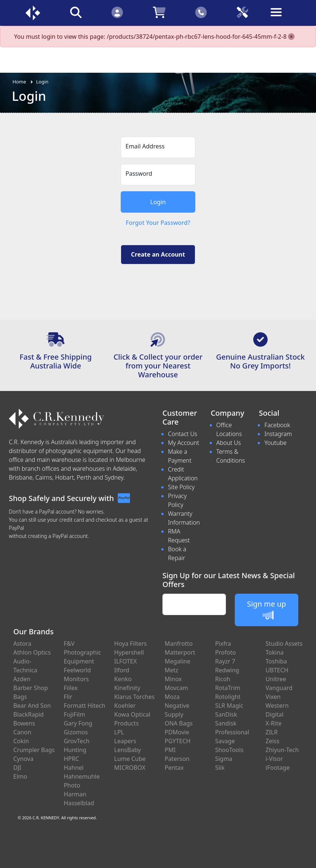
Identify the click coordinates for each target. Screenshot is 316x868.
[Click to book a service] (243, 12)
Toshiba (276, 661)
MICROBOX (130, 768)
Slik (220, 768)
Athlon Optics (32, 652)
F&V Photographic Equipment (83, 652)
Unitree (276, 679)
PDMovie (177, 732)
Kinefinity (127, 688)
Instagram (278, 434)
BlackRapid (28, 714)
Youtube (275, 443)
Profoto (226, 652)
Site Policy (181, 487)
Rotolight (228, 697)
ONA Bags (179, 723)
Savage (225, 741)
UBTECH (277, 670)
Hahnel (74, 768)
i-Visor (274, 759)
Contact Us (183, 434)
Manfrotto (179, 644)
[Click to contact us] (201, 12)
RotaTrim (228, 688)
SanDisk (226, 714)
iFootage (277, 768)
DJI (17, 768)
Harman (75, 794)
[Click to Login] (117, 12)
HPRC (72, 759)
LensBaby (127, 750)
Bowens (24, 723)
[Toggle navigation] (284, 18)
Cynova (23, 759)
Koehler (125, 706)
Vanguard (279, 688)
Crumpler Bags (34, 750)
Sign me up (267, 610)
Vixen (273, 697)
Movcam (176, 688)
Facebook (277, 425)
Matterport (180, 652)
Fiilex (71, 688)
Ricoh (223, 679)
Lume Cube (130, 759)
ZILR (272, 732)
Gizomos (76, 732)
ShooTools (229, 750)
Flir (68, 697)
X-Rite (273, 723)
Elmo (20, 776)
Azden (22, 679)
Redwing (227, 670)
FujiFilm (75, 714)
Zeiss (272, 741)
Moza (172, 697)
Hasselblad (79, 803)
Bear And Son (32, 706)
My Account (184, 443)
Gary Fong (78, 723)
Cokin (21, 741)
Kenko (123, 679)
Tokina (274, 652)
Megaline (178, 661)
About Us (229, 443)
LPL (119, 732)
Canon (22, 732)
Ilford (122, 670)
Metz (171, 670)
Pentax (174, 768)
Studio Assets (284, 644)
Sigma (224, 759)
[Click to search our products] (76, 12)
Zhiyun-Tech (282, 750)
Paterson (177, 759)
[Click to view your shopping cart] (159, 12)
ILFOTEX (125, 661)
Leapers (125, 741)
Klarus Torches (134, 697)
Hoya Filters (130, 644)
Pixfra (223, 644)
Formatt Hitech (85, 706)
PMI (170, 750)
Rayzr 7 (225, 661)
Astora (22, 644)
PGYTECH (178, 741)
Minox (173, 679)
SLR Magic (229, 706)
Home (19, 82)
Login (42, 82)
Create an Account (158, 254)
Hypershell (129, 652)
